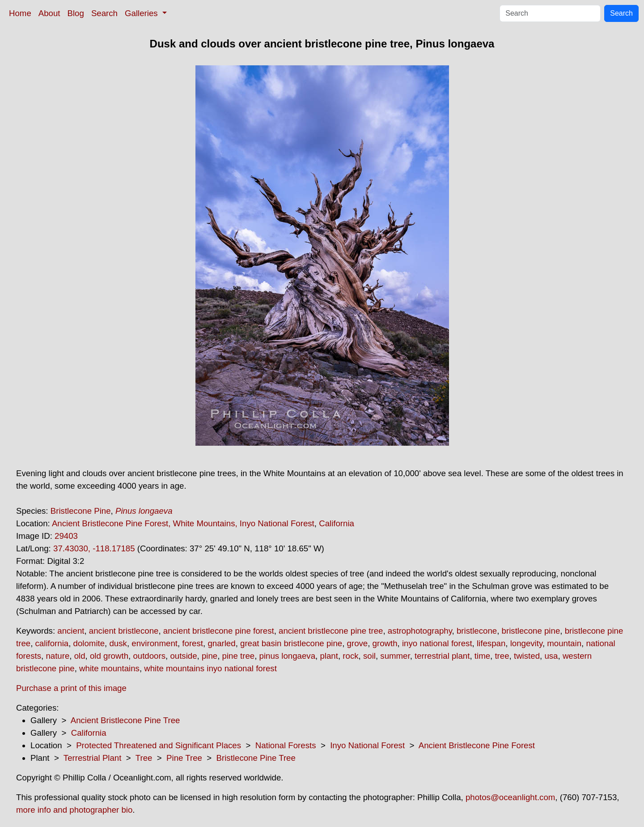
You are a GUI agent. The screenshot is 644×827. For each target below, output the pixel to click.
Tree (144, 758)
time (482, 656)
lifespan (491, 643)
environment (155, 643)
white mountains (109, 668)
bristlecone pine (531, 631)
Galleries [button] (142, 13)
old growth (109, 656)
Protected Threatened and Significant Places (159, 745)
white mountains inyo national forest (210, 668)
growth (385, 643)
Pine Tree (184, 758)
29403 (66, 536)
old (80, 656)
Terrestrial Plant (93, 758)
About (49, 13)
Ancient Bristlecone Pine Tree (125, 720)
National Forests (286, 745)
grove (358, 643)
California (337, 523)
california (52, 643)
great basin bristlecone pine (291, 643)
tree (502, 656)
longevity (526, 643)
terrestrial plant (442, 656)
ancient (71, 631)
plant (329, 656)
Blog (76, 13)
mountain (564, 643)
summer (395, 656)
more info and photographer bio (74, 810)
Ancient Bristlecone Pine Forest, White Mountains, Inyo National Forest (183, 523)
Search (104, 13)
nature (57, 656)
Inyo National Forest (367, 745)
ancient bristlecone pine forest (219, 631)
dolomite (89, 643)
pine (210, 656)
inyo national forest (437, 643)
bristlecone (477, 631)
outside (183, 656)
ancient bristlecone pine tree (331, 631)
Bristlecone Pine (81, 511)
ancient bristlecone (124, 631)
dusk (118, 643)
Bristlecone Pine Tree (256, 758)
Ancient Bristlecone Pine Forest (477, 745)
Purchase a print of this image (71, 688)
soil (369, 656)
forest (193, 643)
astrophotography (420, 631)
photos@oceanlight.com (510, 797)
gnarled (221, 643)
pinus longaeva (288, 656)
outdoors (149, 656)
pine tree (239, 656)
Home (20, 13)
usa (551, 656)
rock (350, 656)
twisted (527, 656)
